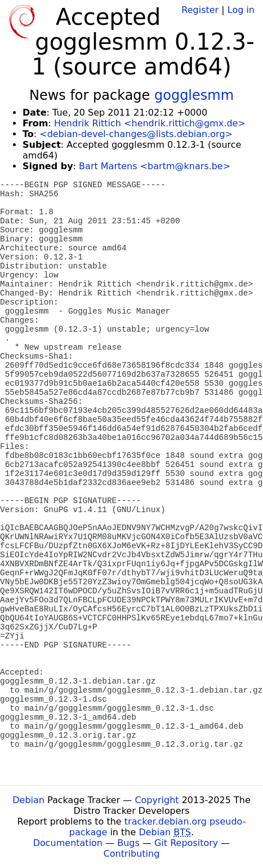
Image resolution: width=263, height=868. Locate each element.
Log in (241, 10)
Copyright (157, 800)
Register (200, 10)
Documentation (68, 843)
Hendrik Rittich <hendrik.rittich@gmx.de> (150, 123)
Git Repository (186, 843)
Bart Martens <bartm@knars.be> (155, 166)
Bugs (128, 843)
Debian (28, 800)
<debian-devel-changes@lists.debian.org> (136, 134)
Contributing (132, 854)
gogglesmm (194, 95)
